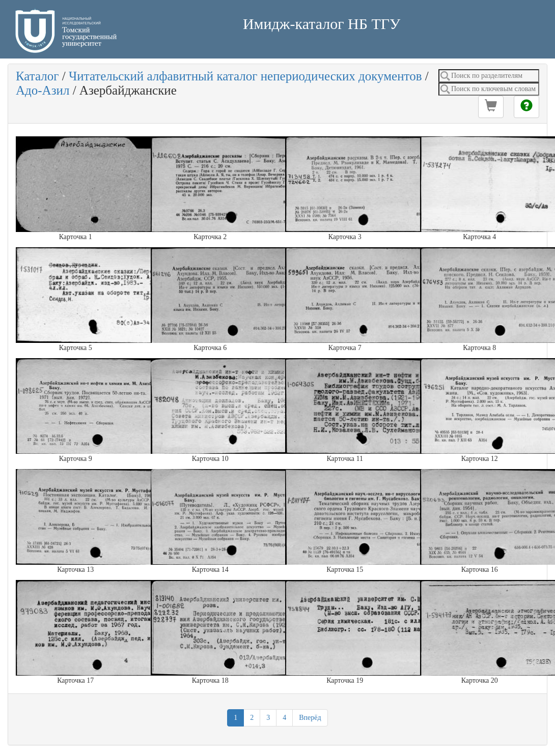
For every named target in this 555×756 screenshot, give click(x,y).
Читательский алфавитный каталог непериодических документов (245, 76)
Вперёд (310, 718)
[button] (491, 107)
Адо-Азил (43, 90)
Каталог (37, 76)
